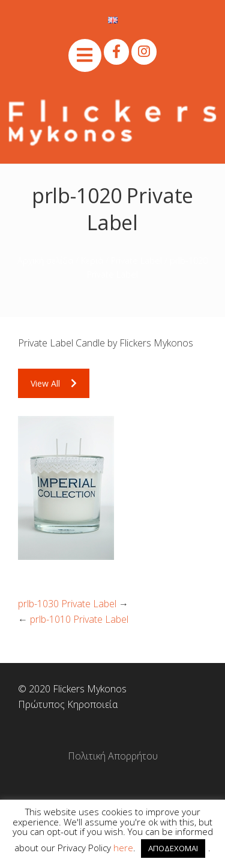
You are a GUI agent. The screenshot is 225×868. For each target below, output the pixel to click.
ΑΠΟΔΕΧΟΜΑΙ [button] (173, 848)
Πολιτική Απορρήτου (113, 756)
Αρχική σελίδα (45, 260)
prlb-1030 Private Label (67, 604)
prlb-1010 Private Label (79, 619)
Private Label (136, 260)
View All (54, 383)
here (123, 848)
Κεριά (92, 260)
